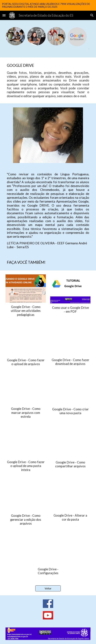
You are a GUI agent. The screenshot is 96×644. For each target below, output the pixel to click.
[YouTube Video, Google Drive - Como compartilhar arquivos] (70, 443)
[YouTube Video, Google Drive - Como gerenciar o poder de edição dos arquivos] (26, 497)
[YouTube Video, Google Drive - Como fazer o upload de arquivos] (26, 341)
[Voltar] (48, 588)
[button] (4, 15)
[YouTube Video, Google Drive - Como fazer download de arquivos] (70, 341)
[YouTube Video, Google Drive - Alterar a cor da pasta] (70, 497)
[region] (48, 5)
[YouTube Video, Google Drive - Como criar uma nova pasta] (70, 391)
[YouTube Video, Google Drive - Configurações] (48, 550)
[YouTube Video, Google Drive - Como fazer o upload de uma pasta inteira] (26, 443)
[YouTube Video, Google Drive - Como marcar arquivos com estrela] (26, 390)
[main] (48, 80)
